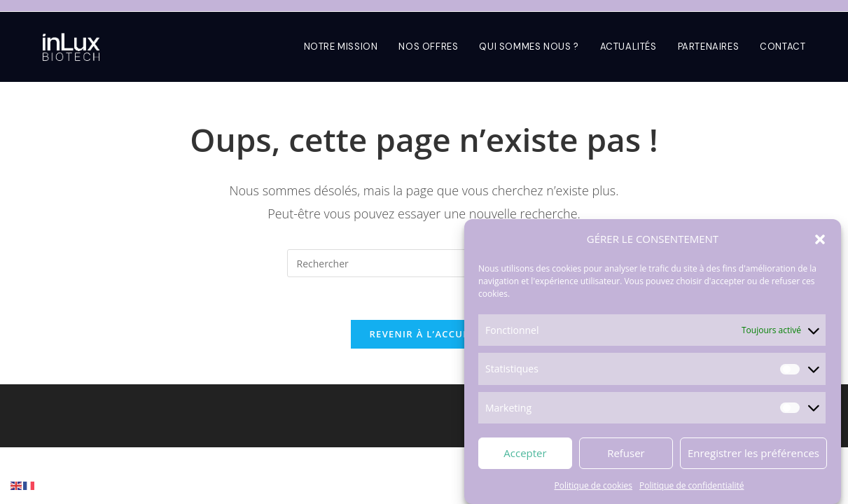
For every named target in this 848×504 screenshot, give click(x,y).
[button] (820, 240)
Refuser (626, 454)
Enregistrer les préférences (753, 454)
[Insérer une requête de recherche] (424, 263)
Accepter (525, 454)
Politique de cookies (594, 486)
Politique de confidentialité (691, 486)
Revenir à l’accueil (424, 334)
